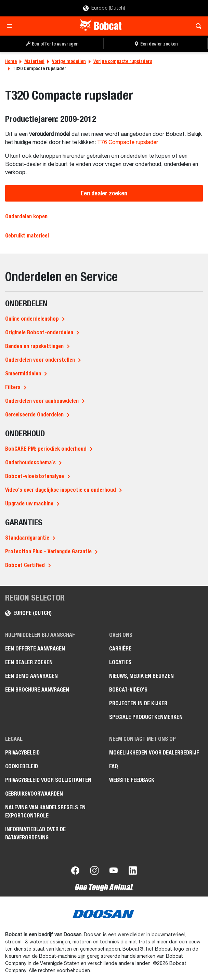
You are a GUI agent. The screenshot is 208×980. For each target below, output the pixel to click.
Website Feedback (132, 780)
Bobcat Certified (25, 565)
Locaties (120, 662)
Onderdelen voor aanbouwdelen (42, 401)
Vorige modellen (69, 61)
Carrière (120, 649)
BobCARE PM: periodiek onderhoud (46, 449)
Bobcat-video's (128, 690)
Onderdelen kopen (26, 216)
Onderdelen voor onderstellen (40, 360)
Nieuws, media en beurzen (141, 676)
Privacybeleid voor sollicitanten (48, 780)
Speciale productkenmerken (146, 717)
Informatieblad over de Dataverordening (35, 833)
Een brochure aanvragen (37, 690)
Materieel (34, 61)
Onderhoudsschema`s (30, 462)
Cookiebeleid (22, 766)
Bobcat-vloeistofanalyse (35, 476)
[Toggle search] (197, 26)
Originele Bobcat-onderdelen (39, 332)
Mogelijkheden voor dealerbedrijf (154, 753)
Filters (13, 387)
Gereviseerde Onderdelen (34, 415)
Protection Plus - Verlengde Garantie (48, 551)
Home (11, 61)
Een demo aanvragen (31, 676)
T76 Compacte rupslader (128, 143)
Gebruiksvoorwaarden (34, 794)
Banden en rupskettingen (34, 346)
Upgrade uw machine (29, 504)
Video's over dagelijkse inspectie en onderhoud (61, 490)
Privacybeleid (22, 753)
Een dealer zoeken (104, 193)
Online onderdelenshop (32, 319)
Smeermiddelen (23, 373)
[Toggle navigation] (11, 26)
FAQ (114, 766)
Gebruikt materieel (27, 236)
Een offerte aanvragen (35, 649)
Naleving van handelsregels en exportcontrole (45, 811)
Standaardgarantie (27, 538)
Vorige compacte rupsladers (123, 61)
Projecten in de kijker (138, 703)
